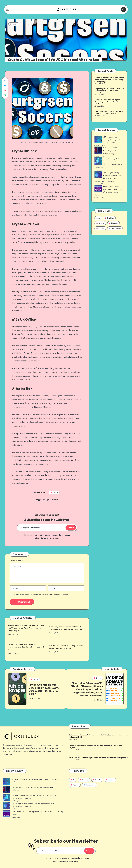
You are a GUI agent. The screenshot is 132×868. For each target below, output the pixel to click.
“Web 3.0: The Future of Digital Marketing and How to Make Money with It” (25, 647)
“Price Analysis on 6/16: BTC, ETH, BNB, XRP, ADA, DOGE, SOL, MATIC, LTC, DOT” (44, 689)
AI (98, 221)
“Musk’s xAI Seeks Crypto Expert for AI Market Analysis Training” (66, 647)
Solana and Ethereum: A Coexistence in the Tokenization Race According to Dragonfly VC (26, 628)
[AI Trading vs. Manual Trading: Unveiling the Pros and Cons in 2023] (98, 140)
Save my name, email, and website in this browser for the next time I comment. (41, 595)
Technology (115, 231)
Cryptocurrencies (52, 500)
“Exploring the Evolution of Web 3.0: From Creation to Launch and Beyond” (67, 628)
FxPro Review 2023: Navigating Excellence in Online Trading (112, 152)
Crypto (14, 24)
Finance (113, 226)
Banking (109, 221)
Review (100, 231)
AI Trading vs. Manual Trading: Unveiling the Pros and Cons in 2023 (113, 140)
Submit (68, 528)
